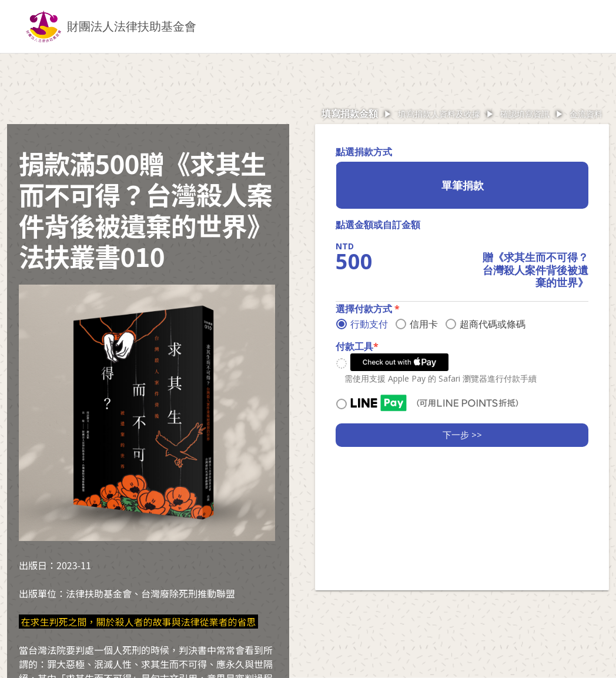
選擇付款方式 (368, 309)
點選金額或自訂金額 (378, 225)
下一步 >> (462, 435)
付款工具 (357, 346)
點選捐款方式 (364, 152)
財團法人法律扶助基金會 (132, 26)
